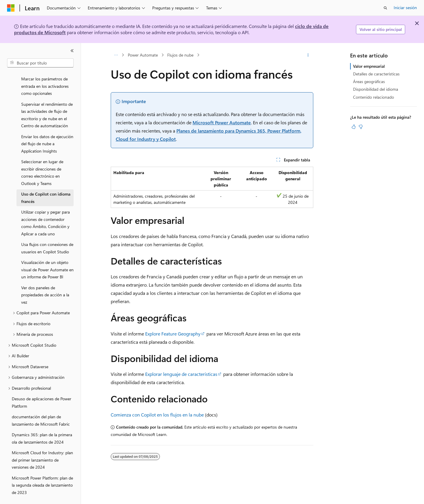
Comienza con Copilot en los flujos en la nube (157, 415)
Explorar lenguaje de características (181, 374)
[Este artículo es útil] (354, 127)
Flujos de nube (180, 55)
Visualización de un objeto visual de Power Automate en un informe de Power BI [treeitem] (47, 256)
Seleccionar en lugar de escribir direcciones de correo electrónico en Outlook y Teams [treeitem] (42, 159)
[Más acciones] (308, 55)
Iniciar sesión (405, 8)
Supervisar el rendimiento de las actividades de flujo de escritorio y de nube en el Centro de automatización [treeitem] (47, 101)
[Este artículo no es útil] (361, 127)
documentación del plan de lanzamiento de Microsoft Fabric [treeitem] (41, 406)
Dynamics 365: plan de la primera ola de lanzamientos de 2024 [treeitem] (42, 424)
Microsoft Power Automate (222, 122)
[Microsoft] (11, 8)
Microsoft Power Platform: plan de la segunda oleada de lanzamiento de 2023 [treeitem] (42, 471)
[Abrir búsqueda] (385, 8)
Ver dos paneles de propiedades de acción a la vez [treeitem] (45, 281)
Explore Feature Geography (173, 334)
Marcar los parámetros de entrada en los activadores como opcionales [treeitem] (45, 72)
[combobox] (40, 63)
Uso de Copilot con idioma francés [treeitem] (46, 184)
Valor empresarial (369, 66)
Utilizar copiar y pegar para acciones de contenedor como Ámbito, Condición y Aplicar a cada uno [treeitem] (45, 209)
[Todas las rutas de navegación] (116, 55)
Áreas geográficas (369, 81)
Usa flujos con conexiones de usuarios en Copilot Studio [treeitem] (47, 234)
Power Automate (143, 55)
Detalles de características (376, 74)
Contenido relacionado (374, 97)
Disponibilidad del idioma (376, 89)
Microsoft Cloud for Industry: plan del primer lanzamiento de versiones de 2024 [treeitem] (42, 446)
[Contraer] (72, 51)
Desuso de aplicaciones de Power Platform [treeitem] (42, 389)
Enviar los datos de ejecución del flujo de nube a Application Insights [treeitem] (47, 130)
